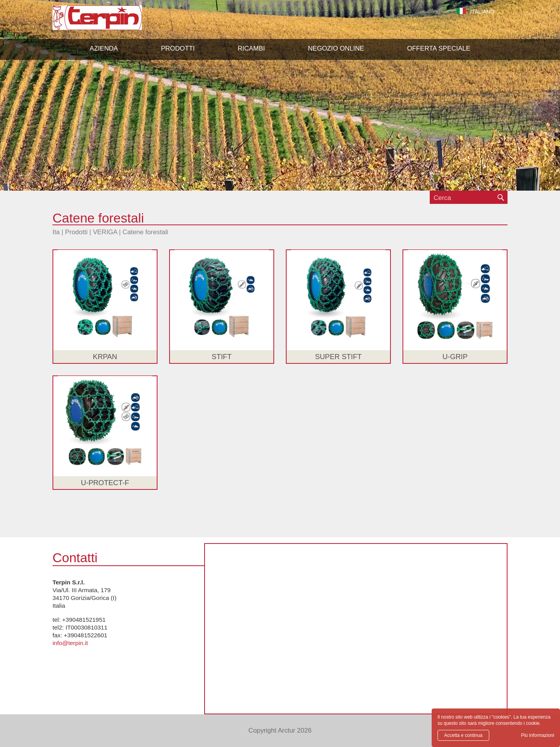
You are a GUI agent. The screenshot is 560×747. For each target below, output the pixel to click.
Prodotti (76, 232)
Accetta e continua (463, 735)
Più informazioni (538, 735)
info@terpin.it (70, 643)
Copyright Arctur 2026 (280, 730)
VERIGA (105, 232)
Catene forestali (145, 232)
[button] (178, 49)
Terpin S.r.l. (111, 22)
